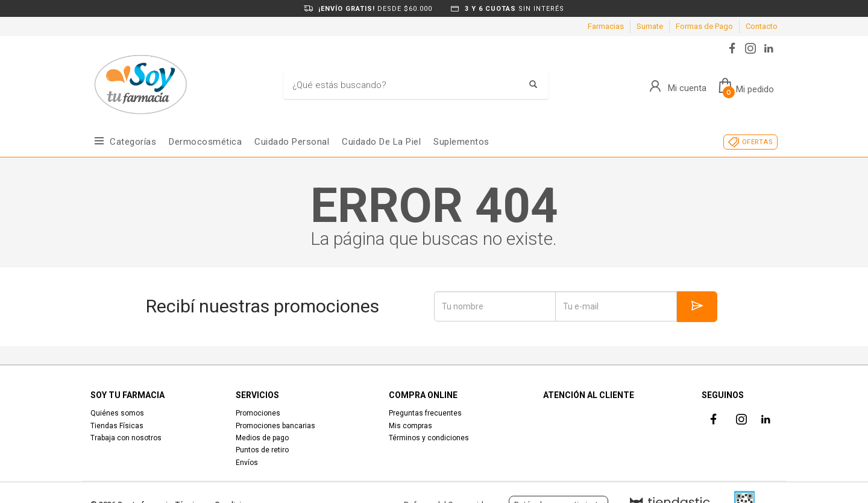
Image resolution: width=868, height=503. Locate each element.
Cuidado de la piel (381, 142)
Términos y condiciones (429, 438)
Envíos (247, 463)
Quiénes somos (117, 413)
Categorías (133, 142)
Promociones (258, 413)
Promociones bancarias (275, 426)
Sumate (650, 26)
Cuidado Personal (292, 142)
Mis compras (410, 426)
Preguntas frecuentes (425, 413)
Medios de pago (262, 438)
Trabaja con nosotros (126, 438)
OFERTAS (757, 142)
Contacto (762, 26)
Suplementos (461, 142)
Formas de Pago (704, 26)
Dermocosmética (205, 142)
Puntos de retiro (262, 450)
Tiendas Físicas (117, 426)
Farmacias (606, 26)
